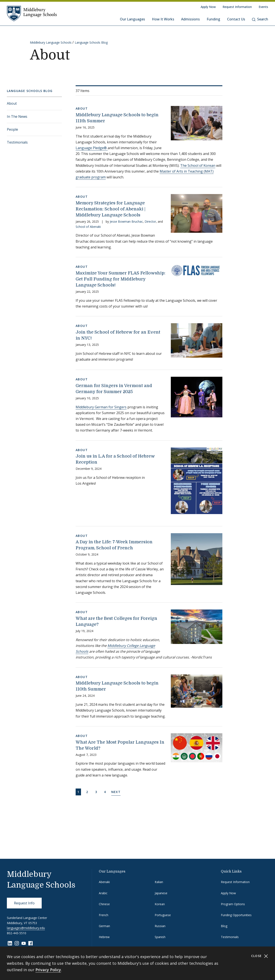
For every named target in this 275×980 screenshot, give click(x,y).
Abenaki (104, 882)
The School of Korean (198, 165)
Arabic (103, 893)
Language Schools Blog (91, 42)
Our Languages (132, 19)
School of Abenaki (88, 227)
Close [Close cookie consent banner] (260, 956)
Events (263, 7)
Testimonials (17, 142)
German (104, 926)
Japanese (161, 893)
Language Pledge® (92, 148)
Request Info (24, 903)
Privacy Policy (48, 970)
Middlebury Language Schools (51, 42)
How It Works (163, 19)
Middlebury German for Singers (101, 407)
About (12, 103)
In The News (17, 116)
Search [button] (260, 19)
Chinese (104, 904)
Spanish (160, 937)
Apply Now (208, 7)
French (104, 915)
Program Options (233, 904)
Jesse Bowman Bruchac (126, 221)
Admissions (190, 19)
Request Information (237, 7)
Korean (160, 904)
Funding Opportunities (236, 915)
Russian (160, 926)
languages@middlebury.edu (26, 928)
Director (150, 221)
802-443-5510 (17, 933)
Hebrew (104, 937)
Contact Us (236, 19)
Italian (159, 882)
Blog (224, 926)
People (12, 129)
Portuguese (163, 915)
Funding (213, 19)
